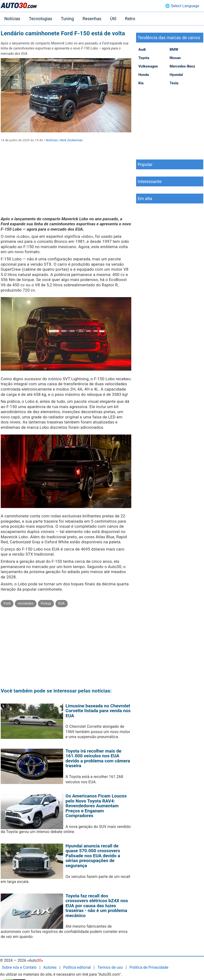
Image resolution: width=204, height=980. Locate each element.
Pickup (46, 603)
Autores (50, 967)
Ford (7, 603)
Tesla (174, 83)
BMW (174, 49)
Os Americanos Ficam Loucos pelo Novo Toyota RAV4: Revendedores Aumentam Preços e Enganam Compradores (96, 806)
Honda (144, 75)
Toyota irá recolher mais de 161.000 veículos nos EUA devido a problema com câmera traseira (98, 758)
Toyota (144, 58)
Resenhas (92, 19)
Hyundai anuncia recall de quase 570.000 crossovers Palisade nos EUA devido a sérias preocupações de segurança (93, 856)
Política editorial (77, 967)
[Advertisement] (66, 183)
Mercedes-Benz (182, 66)
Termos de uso (110, 967)
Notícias (12, 19)
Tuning (67, 19)
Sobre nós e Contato (19, 967)
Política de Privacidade (149, 967)
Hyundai (176, 75)
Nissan (175, 58)
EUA (62, 603)
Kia (141, 83)
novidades (26, 603)
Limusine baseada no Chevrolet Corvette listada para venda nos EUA (98, 711)
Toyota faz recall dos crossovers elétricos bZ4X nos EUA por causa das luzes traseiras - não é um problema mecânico (97, 906)
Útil (113, 19)
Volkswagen (148, 66)
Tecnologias (40, 19)
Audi (142, 49)
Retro (130, 19)
